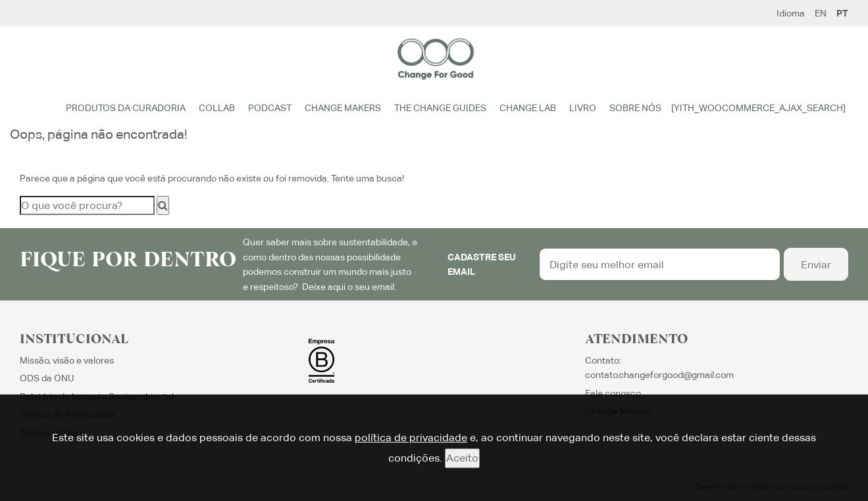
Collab (217, 108)
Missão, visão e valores (67, 360)
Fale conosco (613, 393)
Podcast (270, 108)
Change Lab (528, 108)
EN (821, 13)
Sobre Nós (635, 108)
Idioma (791, 13)
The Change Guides (440, 108)
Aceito (462, 458)
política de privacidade (411, 438)
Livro (583, 108)
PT (842, 13)
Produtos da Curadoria (126, 108)
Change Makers (343, 108)
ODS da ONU (47, 378)
